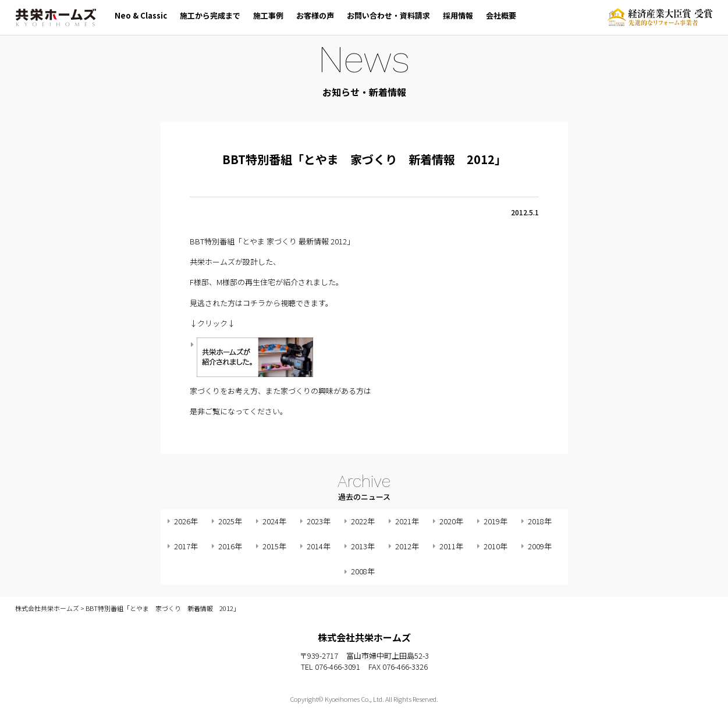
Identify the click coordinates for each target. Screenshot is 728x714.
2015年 (274, 546)
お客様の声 (315, 15)
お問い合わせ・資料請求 (388, 15)
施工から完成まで (210, 15)
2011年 (451, 546)
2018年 (540, 521)
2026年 (186, 521)
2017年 (186, 546)
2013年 (363, 546)
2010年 (496, 546)
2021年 (407, 521)
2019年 (496, 521)
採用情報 (458, 15)
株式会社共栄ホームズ (56, 17)
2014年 (319, 546)
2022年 (363, 521)
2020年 (451, 521)
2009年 (540, 546)
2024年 (274, 521)
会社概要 (501, 15)
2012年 (407, 546)
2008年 (363, 571)
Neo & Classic (141, 15)
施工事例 (268, 15)
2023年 (319, 521)
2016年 (230, 546)
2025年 (230, 521)
